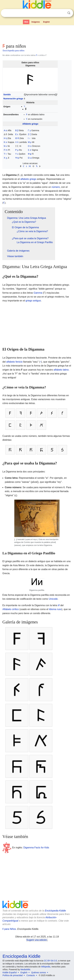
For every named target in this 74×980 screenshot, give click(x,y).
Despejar (63, 13)
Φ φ (30, 154)
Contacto (31, 975)
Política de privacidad (13, 975)
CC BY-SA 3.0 (50, 961)
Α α (5, 130)
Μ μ (30, 142)
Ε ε (17, 134)
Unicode (53, 599)
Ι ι (29, 138)
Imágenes (36, 22)
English (46, 22)
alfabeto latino (61, 370)
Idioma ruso (55, 609)
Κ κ (5, 142)
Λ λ (17, 142)
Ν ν (5, 146)
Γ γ (29, 130)
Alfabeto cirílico (11, 609)
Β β (17, 130)
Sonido (7, 95)
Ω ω (30, 158)
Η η (5, 138)
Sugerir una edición (37, 940)
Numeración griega (13, 99)
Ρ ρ (17, 150)
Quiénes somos (39, 972)
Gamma (38, 293)
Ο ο (30, 146)
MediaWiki (25, 969)
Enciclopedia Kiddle (55, 911)
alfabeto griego (28, 179)
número (56, 187)
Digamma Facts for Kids (36, 848)
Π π (6, 150)
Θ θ (17, 138)
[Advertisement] (37, 34)
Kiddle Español (10, 972)
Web (26, 22)
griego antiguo (33, 301)
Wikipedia (46, 967)
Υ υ (17, 154)
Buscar (69, 13)
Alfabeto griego (30, 124)
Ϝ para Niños (9, 929)
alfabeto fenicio (14, 362)
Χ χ (5, 158)
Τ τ (5, 154)
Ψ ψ (17, 158)
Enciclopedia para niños (14, 50)
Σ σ (30, 150)
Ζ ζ (29, 134)
